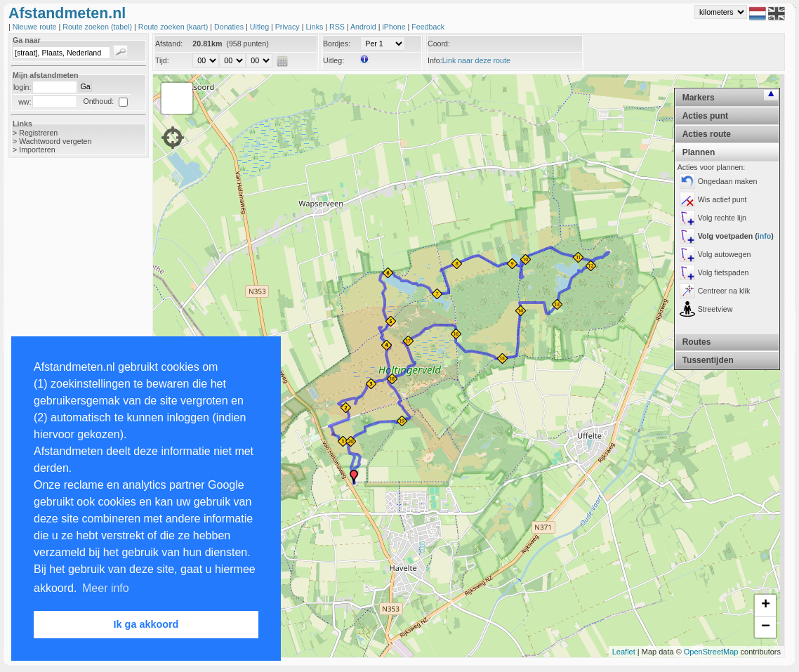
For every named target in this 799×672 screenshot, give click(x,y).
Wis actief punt (722, 199)
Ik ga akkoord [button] (146, 624)
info (765, 236)
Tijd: (162, 60)
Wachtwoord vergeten (55, 141)
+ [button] (766, 605)
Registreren (38, 133)
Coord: (439, 44)
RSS (338, 27)
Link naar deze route (476, 60)
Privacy (289, 27)
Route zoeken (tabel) (98, 27)
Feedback (428, 27)
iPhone (395, 27)
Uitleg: (334, 60)
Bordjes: (337, 44)
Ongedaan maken (728, 181)
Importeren (37, 150)
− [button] (766, 627)
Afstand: (169, 44)
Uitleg (260, 27)
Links (315, 27)
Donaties (230, 27)
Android (364, 27)
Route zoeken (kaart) (174, 27)
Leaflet (624, 652)
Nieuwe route (36, 27)
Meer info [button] (106, 588)
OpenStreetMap (711, 652)
